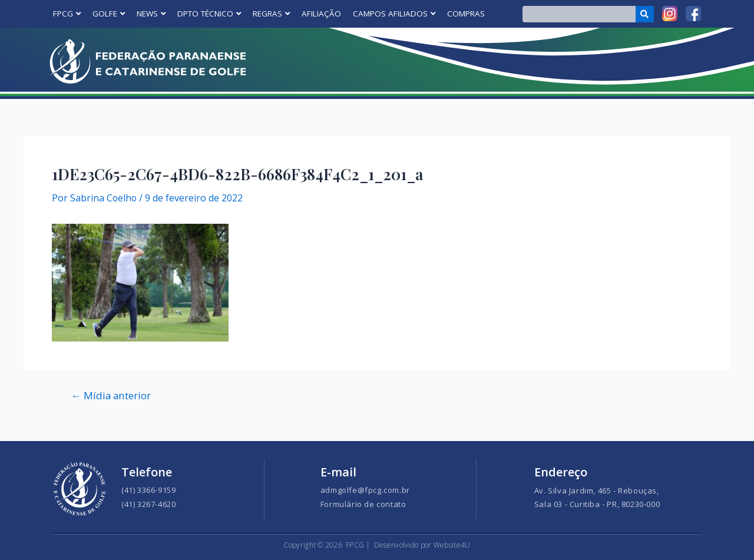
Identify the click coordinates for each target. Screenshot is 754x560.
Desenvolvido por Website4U (422, 545)
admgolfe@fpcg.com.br (365, 490)
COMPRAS (466, 14)
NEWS (151, 14)
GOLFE (109, 14)
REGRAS (271, 14)
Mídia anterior (112, 395)
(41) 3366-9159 (148, 490)
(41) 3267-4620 (148, 504)
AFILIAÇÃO (321, 14)
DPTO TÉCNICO (209, 14)
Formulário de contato (363, 504)
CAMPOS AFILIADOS (394, 14)
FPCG (67, 14)
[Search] (645, 14)
